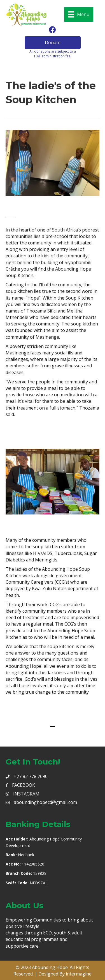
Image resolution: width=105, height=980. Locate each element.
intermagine (79, 974)
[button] (53, 43)
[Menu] (79, 14)
